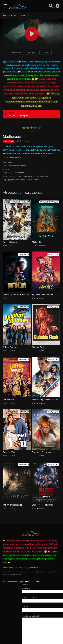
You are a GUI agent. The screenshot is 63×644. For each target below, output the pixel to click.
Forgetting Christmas (41, 452)
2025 (8, 169)
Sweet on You (9, 452)
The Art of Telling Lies (12, 505)
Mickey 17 (37, 242)
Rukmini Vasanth (15, 176)
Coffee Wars (8, 400)
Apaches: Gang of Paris (42, 295)
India (10, 162)
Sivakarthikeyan (28, 176)
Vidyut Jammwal (41, 176)
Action (10, 166)
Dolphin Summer (10, 347)
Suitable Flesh (38, 347)
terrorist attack (33, 180)
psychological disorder (17, 180)
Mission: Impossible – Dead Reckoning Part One (46, 400)
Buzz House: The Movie (42, 505)
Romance (16, 166)
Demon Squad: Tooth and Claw (16, 295)
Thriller (23, 166)
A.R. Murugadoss (17, 173)
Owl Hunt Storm (10, 242)
